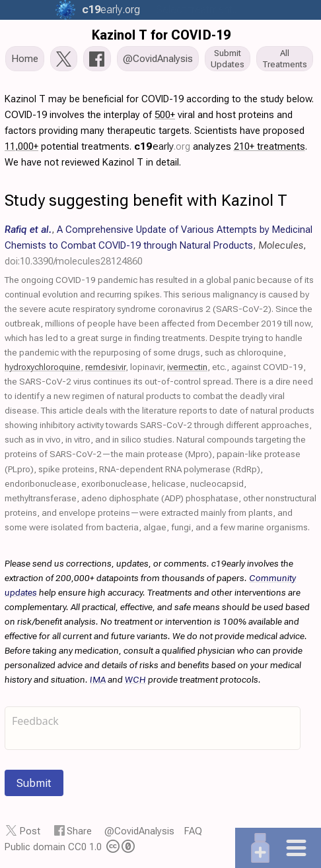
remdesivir (105, 367)
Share (79, 831)
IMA (98, 679)
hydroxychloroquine (43, 367)
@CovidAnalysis (139, 831)
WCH (135, 679)
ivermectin (187, 367)
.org (110, 10)
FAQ (193, 831)
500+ (165, 115)
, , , (159, 245)
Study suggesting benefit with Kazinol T (146, 201)
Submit (34, 783)
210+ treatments (269, 146)
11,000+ (21, 146)
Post (30, 831)
